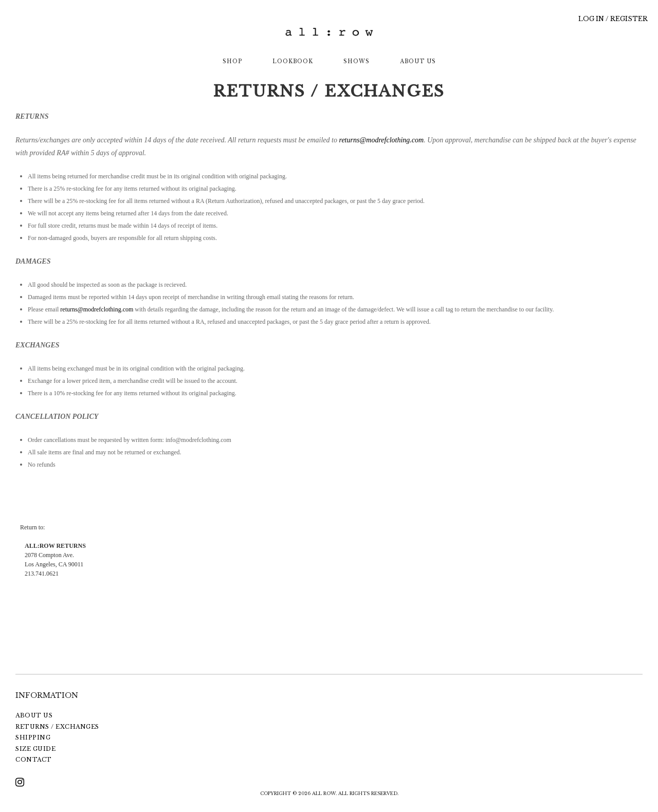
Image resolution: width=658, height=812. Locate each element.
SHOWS (357, 61)
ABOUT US (418, 61)
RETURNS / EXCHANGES (57, 727)
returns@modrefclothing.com (381, 140)
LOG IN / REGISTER (613, 19)
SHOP (232, 61)
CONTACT (34, 760)
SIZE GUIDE (35, 749)
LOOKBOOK (293, 61)
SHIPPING (33, 737)
